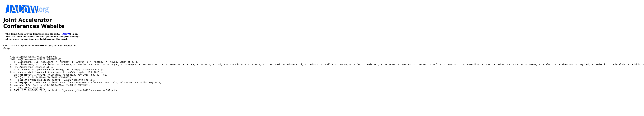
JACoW (66, 34)
